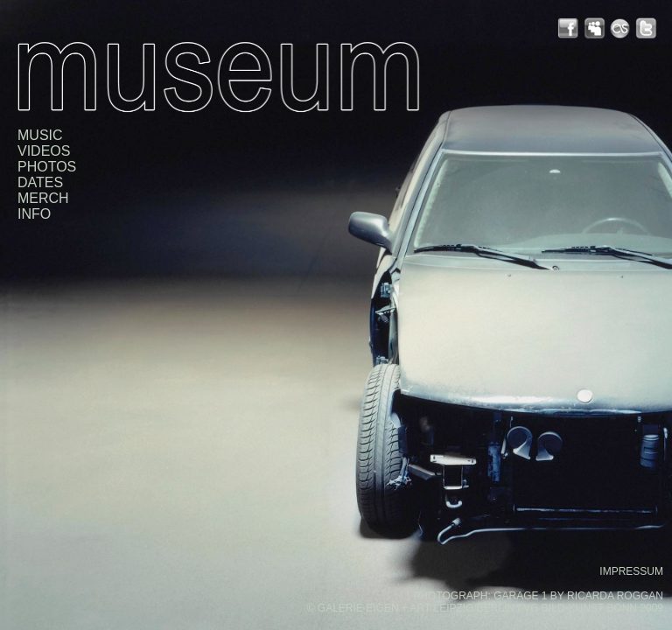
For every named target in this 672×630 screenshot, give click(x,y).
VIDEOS (44, 151)
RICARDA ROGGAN (615, 596)
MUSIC (40, 135)
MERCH (43, 198)
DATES (40, 182)
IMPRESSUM (631, 571)
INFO (34, 214)
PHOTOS (47, 167)
